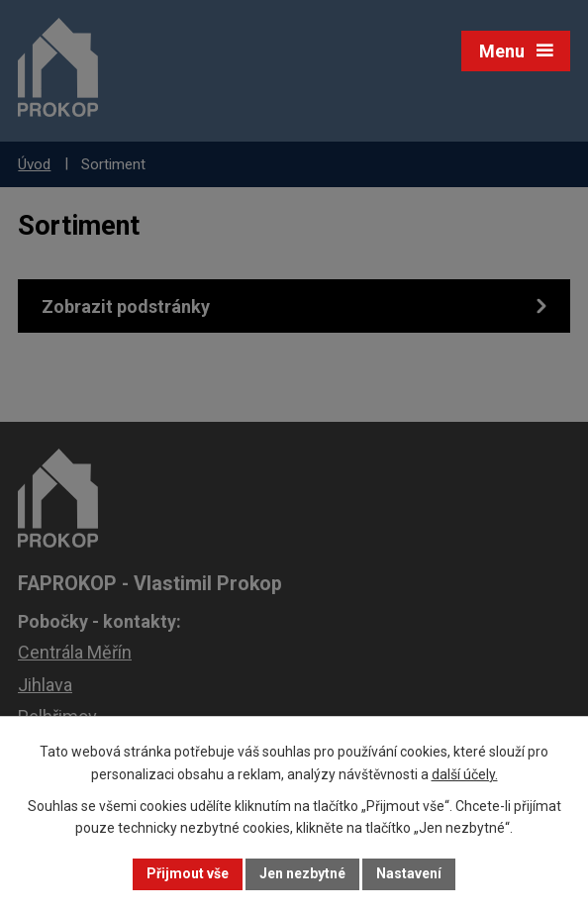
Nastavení (409, 873)
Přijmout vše (188, 873)
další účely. (465, 774)
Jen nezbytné (302, 873)
